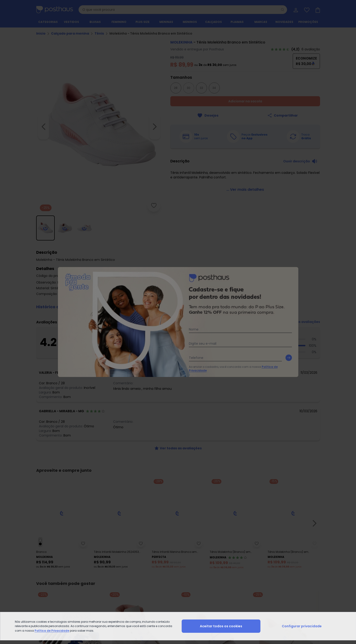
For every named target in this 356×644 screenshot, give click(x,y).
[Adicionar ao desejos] (208, 115)
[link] (295, 49)
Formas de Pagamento (52, 563)
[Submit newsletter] (315, 485)
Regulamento (46, 558)
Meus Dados (300, 553)
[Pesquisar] (283, 10)
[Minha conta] (295, 10)
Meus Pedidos (301, 558)
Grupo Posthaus (183, 558)
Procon (111, 569)
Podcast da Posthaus (187, 574)
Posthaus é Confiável (121, 574)
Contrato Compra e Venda (55, 574)
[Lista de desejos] (306, 10)
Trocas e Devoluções (121, 558)
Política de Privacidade (219, 495)
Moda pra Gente (183, 569)
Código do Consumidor (123, 563)
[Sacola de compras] (317, 10)
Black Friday (243, 563)
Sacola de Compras (306, 569)
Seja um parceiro (184, 563)
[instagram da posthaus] (178, 529)
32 (201, 88)
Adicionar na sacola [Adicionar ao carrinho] (245, 101)
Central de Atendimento (123, 553)
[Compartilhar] (283, 115)
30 (189, 88)
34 (214, 88)
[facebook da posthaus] (166, 529)
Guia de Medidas (247, 553)
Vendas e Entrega (49, 553)
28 (176, 88)
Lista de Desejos (302, 563)
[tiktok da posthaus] (190, 529)
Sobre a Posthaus (184, 553)
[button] (178, 304)
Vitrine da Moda (246, 558)
